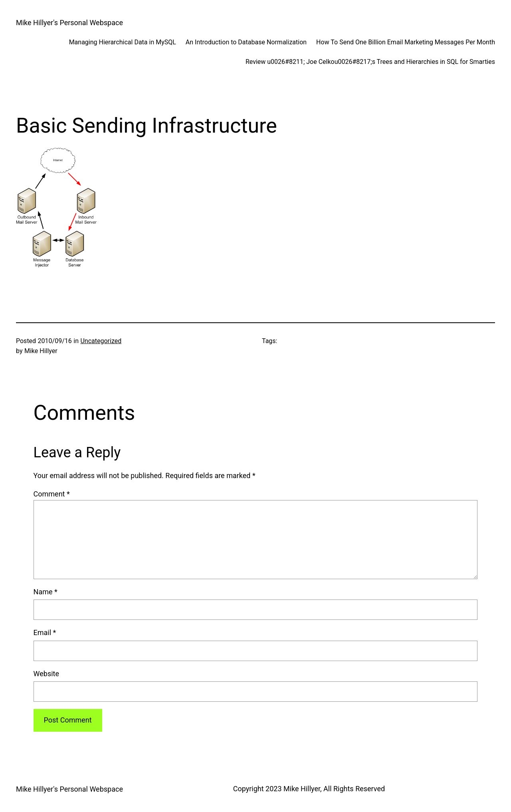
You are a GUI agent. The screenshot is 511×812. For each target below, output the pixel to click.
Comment (52, 494)
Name (46, 592)
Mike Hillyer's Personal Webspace (69, 23)
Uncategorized (101, 341)
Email (45, 632)
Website (46, 674)
